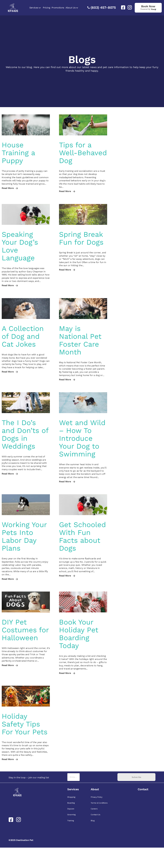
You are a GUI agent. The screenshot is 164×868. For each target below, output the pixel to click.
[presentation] (98, 777)
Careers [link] (94, 809)
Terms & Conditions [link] (99, 803)
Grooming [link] (71, 815)
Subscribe (136, 777)
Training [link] (71, 821)
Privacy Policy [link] (96, 797)
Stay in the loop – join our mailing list (29, 777)
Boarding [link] (71, 803)
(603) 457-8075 (103, 8)
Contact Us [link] (95, 815)
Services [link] (34, 8)
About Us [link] (70, 8)
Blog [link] (93, 821)
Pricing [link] (46, 8)
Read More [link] (10, 188)
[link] (122, 7)
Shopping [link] (71, 797)
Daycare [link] (71, 809)
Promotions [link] (58, 8)
